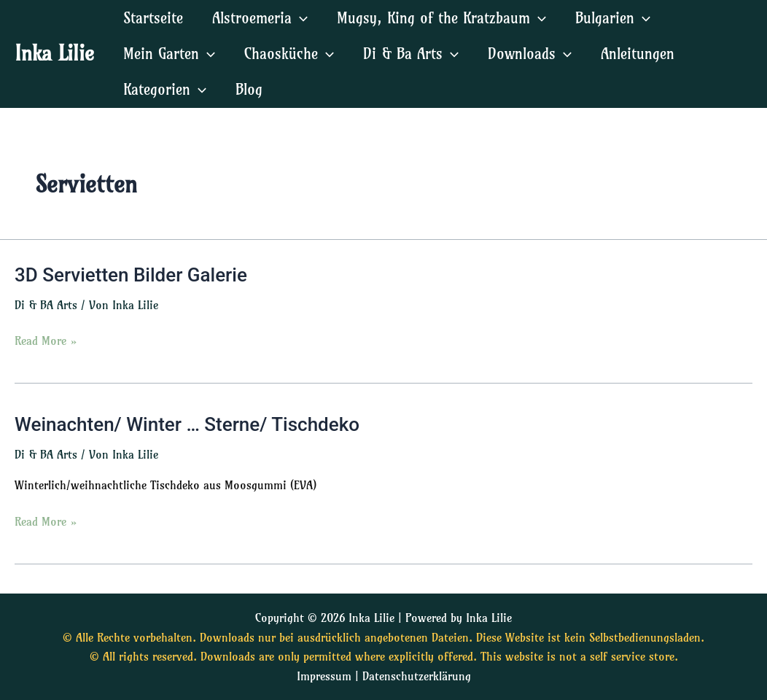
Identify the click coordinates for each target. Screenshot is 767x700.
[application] (300, 18)
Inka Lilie (54, 53)
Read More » (46, 339)
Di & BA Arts (46, 305)
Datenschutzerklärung (417, 676)
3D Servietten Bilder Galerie (131, 275)
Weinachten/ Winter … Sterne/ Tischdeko (187, 424)
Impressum (324, 676)
